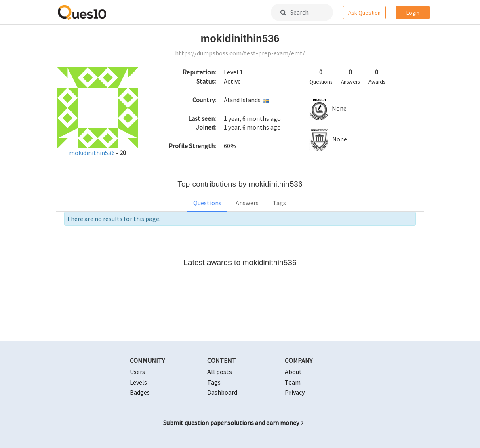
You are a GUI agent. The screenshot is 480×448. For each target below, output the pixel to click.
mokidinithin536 (93, 153)
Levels (138, 382)
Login (413, 13)
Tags (279, 203)
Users (137, 372)
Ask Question (364, 13)
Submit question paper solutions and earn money (234, 423)
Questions (207, 203)
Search (295, 12)
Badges (140, 392)
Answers (247, 203)
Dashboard (222, 392)
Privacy (295, 392)
